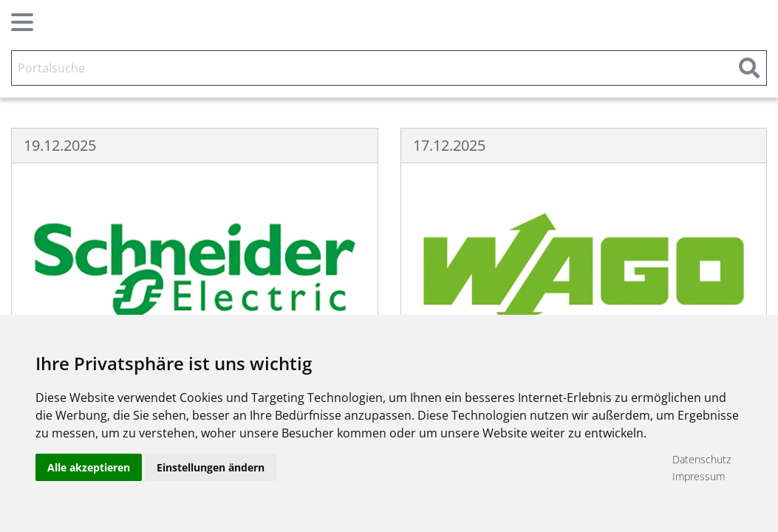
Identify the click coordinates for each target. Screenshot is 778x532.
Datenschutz (702, 459)
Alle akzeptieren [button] (89, 467)
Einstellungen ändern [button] (211, 467)
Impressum (699, 476)
